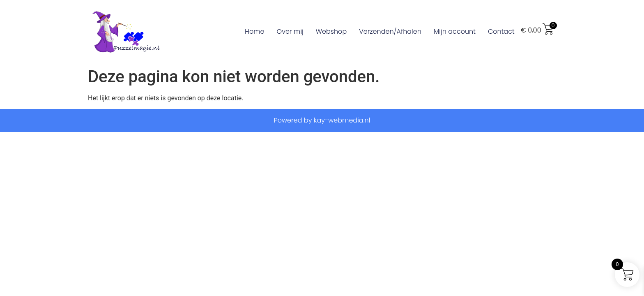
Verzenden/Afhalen (390, 31)
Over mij (290, 31)
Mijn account (455, 31)
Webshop (331, 31)
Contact (501, 31)
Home (254, 31)
